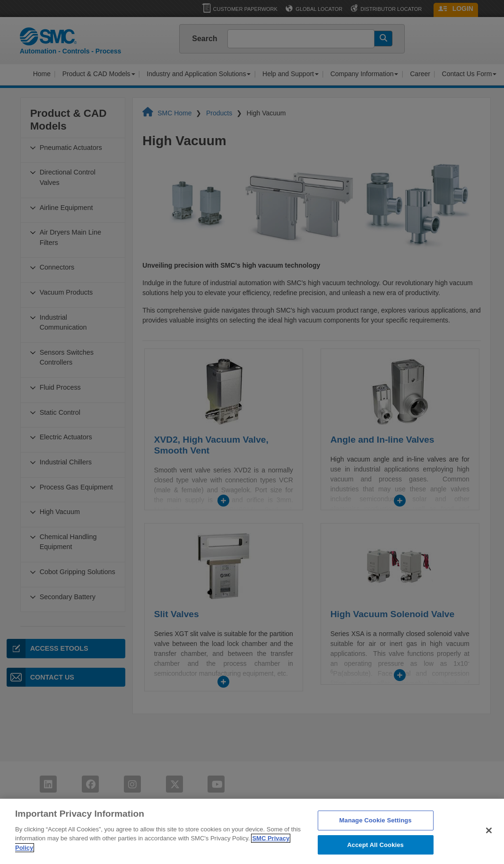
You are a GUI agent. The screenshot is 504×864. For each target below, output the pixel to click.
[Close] (489, 844)
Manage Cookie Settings (376, 833)
